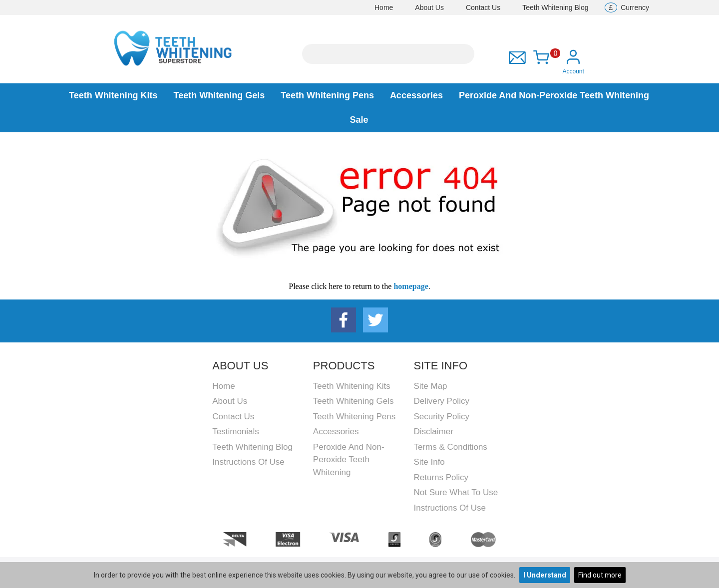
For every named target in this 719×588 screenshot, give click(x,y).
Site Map (430, 386)
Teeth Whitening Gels (219, 95)
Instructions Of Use (248, 462)
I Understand (545, 575)
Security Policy (441, 417)
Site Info (429, 462)
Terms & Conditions (450, 447)
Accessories (416, 95)
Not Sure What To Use (456, 492)
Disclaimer (433, 432)
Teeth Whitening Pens (327, 95)
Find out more (600, 575)
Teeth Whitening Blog (555, 7)
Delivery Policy (441, 401)
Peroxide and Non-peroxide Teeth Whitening (554, 95)
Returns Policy (441, 477)
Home (384, 7)
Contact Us (483, 7)
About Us (429, 7)
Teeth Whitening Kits (113, 95)
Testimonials (236, 432)
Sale (359, 120)
